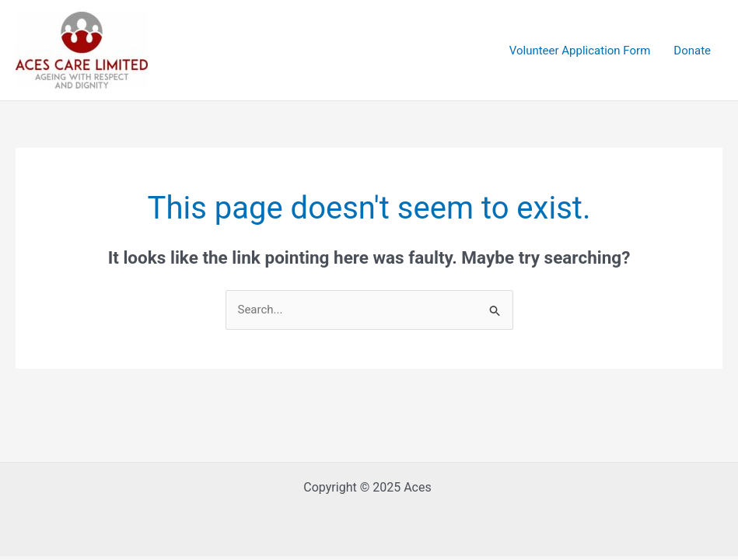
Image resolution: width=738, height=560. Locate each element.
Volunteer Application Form (580, 51)
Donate (692, 51)
